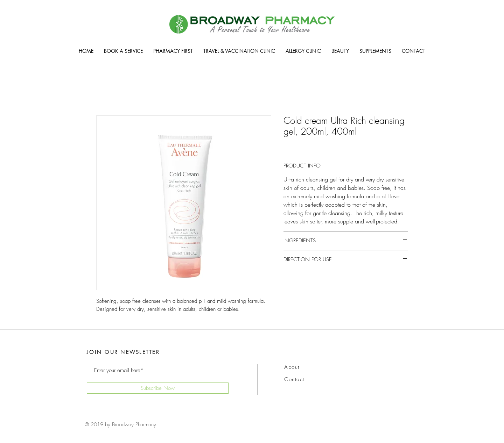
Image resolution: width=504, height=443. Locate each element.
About (292, 367)
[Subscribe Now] (158, 388)
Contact (294, 379)
